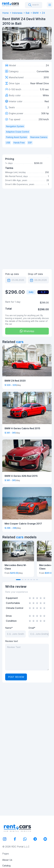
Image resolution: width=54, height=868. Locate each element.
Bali (28, 13)
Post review (16, 677)
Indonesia (17, 13)
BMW (36, 13)
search (33, 5)
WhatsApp (27, 331)
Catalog (6, 866)
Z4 (43, 13)
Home (5, 13)
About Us (7, 860)
